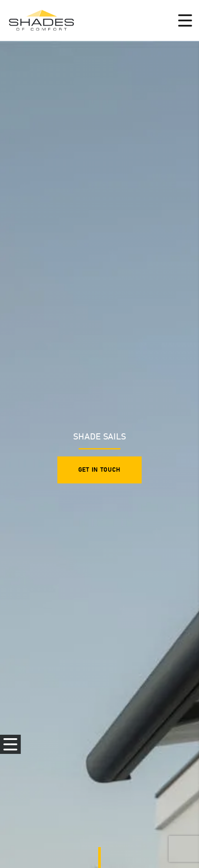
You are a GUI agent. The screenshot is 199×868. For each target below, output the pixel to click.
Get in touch (99, 470)
